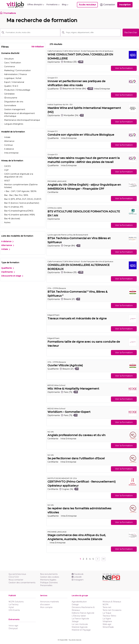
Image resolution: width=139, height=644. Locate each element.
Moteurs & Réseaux (112, 602)
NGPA (105, 604)
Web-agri (107, 624)
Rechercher (131, 32)
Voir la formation (124, 68)
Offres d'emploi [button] (36, 5)
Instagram (78, 580)
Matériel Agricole (80, 627)
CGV (17, 577)
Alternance (8, 245)
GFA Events (14, 610)
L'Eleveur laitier (79, 616)
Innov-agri (13, 626)
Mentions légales (48, 580)
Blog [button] (65, 5)
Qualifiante (8, 268)
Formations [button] (53, 5)
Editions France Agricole (83, 613)
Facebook (78, 574)
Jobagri (75, 621)
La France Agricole (80, 619)
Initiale (6, 249)
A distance (7, 241)
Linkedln (77, 577)
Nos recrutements (49, 574)
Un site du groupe (111, 574)
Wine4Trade (108, 627)
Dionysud (13, 628)
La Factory (14, 604)
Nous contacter (16, 580)
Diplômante (8, 272)
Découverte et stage (12, 276)
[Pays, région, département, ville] (92, 33)
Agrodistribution (79, 602)
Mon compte (46, 607)
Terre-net (107, 607)
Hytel (11, 607)
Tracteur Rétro (109, 616)
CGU (11, 577)
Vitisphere (107, 621)
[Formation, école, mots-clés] (32, 33)
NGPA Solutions (16, 602)
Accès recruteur (87, 5)
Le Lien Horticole (80, 624)
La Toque (107, 613)
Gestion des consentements (22, 583)
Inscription (125, 5)
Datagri (75, 604)
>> (104, 559)
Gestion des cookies (50, 577)
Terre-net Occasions (112, 610)
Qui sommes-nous (17, 574)
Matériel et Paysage (81, 630)
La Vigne (107, 619)
